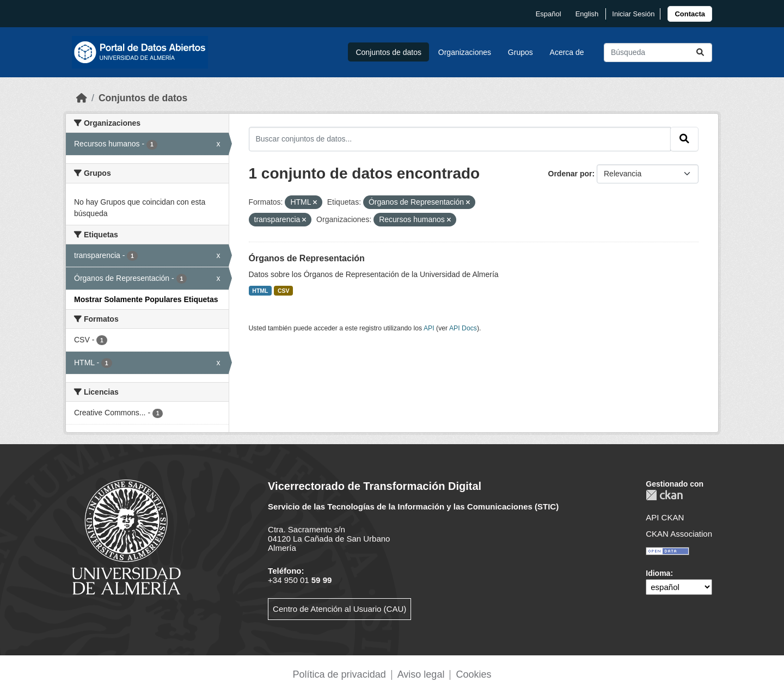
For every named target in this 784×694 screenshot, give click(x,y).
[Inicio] (82, 98)
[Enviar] (700, 53)
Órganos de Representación (307, 258)
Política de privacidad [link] (339, 674)
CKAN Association (679, 534)
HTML (260, 291)
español (549, 14)
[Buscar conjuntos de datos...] (658, 53)
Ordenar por (570, 174)
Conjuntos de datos (388, 52)
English (587, 14)
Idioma (658, 573)
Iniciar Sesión (633, 14)
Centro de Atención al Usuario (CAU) (339, 609)
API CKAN (665, 517)
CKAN (664, 495)
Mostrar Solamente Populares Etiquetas (146, 299)
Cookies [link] (473, 674)
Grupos (520, 52)
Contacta (690, 14)
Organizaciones (465, 52)
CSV (284, 291)
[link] (690, 14)
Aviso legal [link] (421, 674)
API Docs (463, 328)
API (429, 328)
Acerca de (567, 52)
